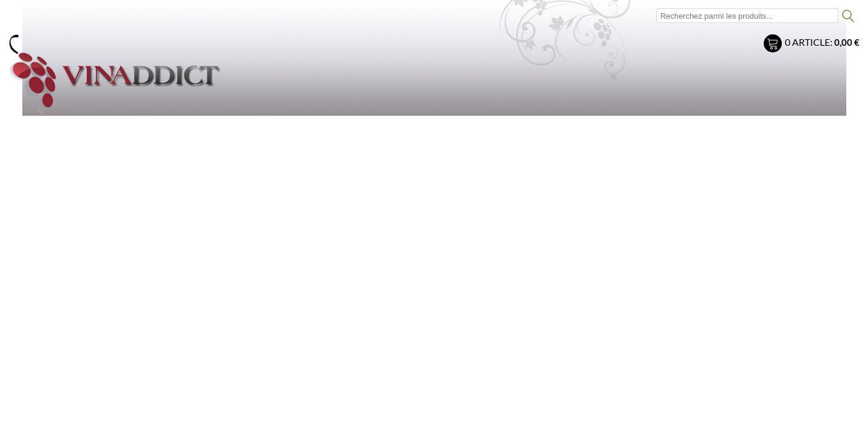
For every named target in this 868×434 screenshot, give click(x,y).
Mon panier (774, 45)
